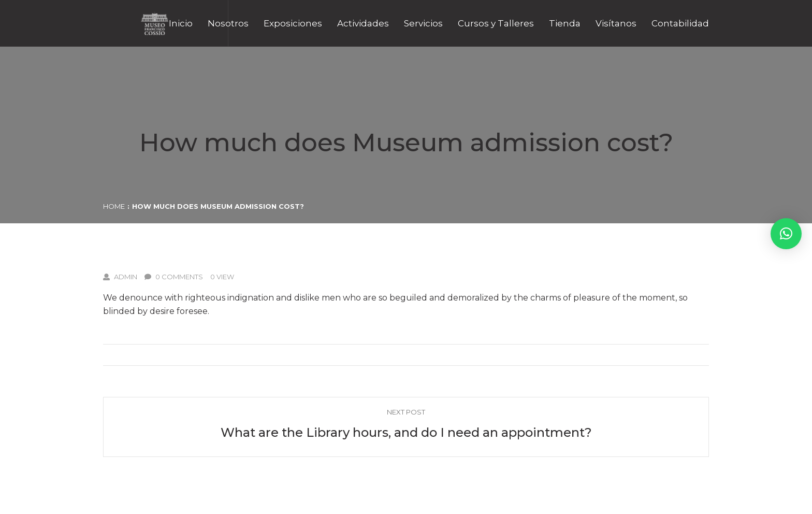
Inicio (181, 23)
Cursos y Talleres (496, 23)
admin (120, 277)
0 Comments (174, 277)
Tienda (565, 23)
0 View (222, 277)
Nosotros (228, 23)
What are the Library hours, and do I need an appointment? (406, 432)
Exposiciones (293, 23)
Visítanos (616, 23)
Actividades (363, 23)
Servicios (423, 23)
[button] (786, 234)
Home (114, 206)
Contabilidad (680, 23)
